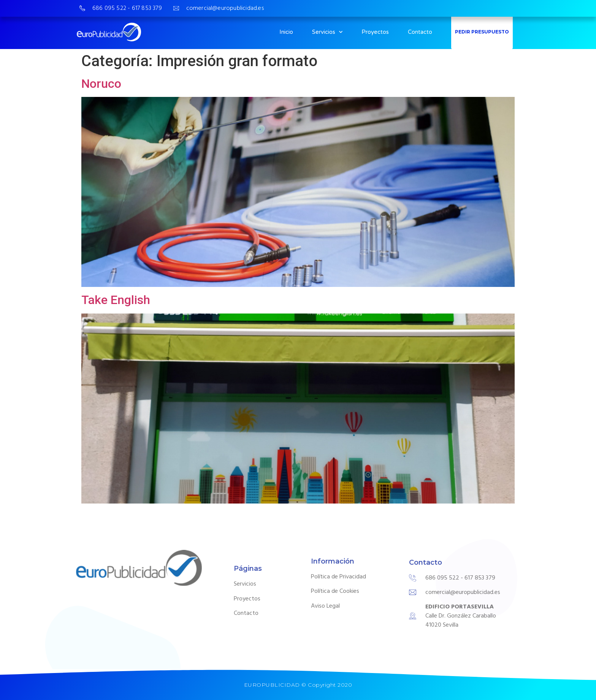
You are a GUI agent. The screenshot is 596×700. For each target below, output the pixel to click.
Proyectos (375, 32)
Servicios (327, 32)
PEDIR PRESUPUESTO (482, 32)
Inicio (286, 32)
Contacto (420, 32)
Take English (116, 300)
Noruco (101, 84)
